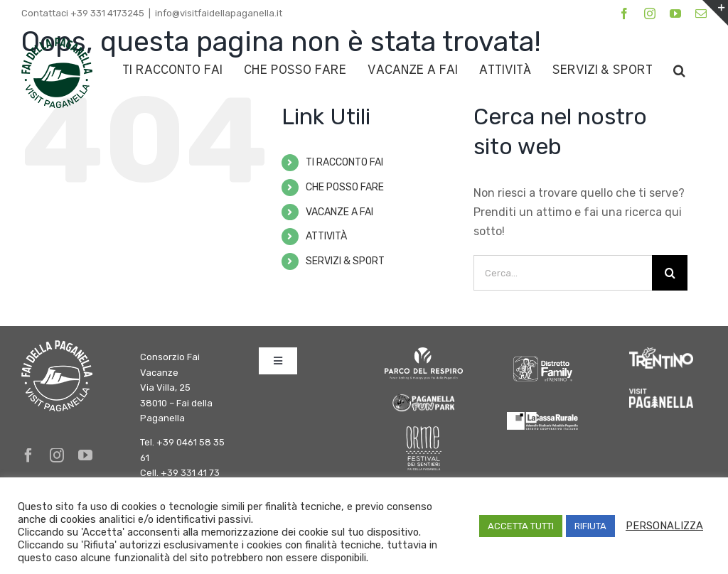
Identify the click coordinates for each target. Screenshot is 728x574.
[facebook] (28, 455)
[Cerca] (670, 273)
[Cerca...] (563, 273)
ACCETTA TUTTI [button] (521, 526)
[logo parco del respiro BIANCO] (424, 353)
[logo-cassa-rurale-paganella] (542, 417)
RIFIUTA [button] (590, 526)
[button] (679, 70)
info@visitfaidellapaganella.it (219, 13)
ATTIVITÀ (326, 236)
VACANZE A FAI (339, 212)
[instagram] (57, 455)
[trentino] (661, 353)
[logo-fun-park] (424, 397)
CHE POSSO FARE (345, 187)
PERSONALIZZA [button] (664, 526)
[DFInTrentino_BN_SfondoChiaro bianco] (542, 353)
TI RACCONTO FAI (344, 162)
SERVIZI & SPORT (345, 261)
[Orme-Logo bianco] (424, 432)
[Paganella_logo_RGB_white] (661, 394)
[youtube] (85, 455)
